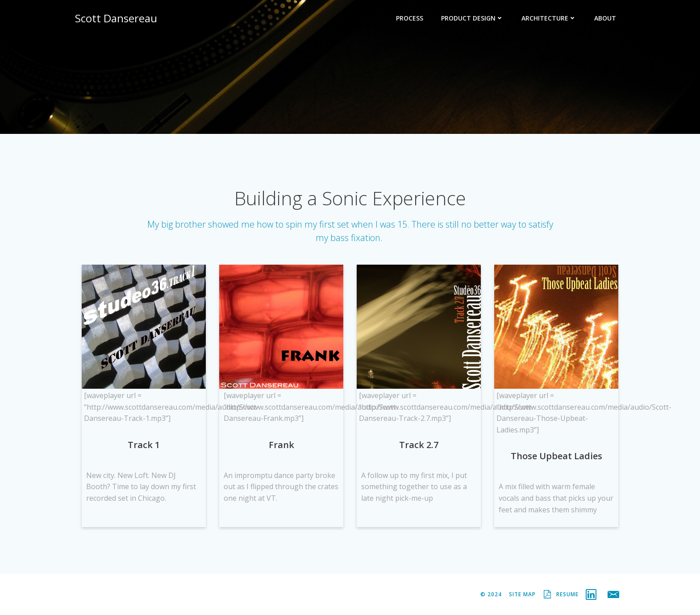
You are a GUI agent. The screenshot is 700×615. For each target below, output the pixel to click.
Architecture (549, 18)
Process (410, 18)
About (605, 18)
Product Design (472, 18)
